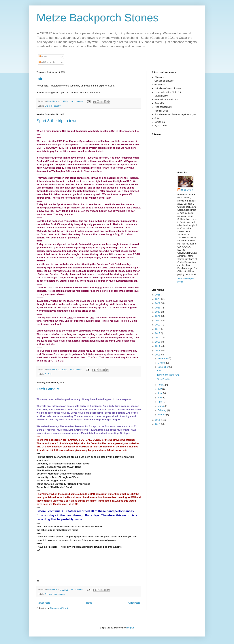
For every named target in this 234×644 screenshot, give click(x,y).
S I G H (48, 374)
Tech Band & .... (51, 389)
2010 (158, 424)
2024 (158, 303)
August (162, 385)
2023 (158, 308)
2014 (158, 346)
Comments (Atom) (59, 608)
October (162, 363)
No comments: (78, 101)
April (160, 402)
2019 (158, 325)
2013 (158, 351)
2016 (158, 338)
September (163, 367)
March (161, 406)
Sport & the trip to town (57, 121)
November (163, 358)
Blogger (130, 628)
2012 (158, 355)
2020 (158, 321)
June (160, 393)
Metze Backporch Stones (98, 18)
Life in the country (53, 106)
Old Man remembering (55, 594)
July (160, 389)
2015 (158, 342)
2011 (158, 420)
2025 (158, 299)
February (162, 410)
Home (89, 603)
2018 (158, 329)
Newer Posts (44, 603)
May (160, 398)
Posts (43, 57)
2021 (158, 316)
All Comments (47, 62)
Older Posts (134, 603)
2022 (158, 312)
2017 (158, 333)
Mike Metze (187, 190)
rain (40, 79)
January (162, 415)
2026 (158, 295)
